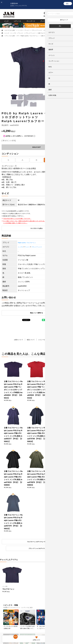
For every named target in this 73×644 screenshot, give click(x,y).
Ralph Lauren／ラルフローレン (30, 36)
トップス (20, 30)
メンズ (7, 21)
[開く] (68, 4)
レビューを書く (44, 340)
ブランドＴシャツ (37, 30)
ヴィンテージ (38, 21)
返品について (30, 340)
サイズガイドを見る (36, 229)
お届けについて (15, 340)
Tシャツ (27, 30)
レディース (21, 21)
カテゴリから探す (10, 30)
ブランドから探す (10, 36)
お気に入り (50, 16)
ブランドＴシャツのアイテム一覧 (55, 542)
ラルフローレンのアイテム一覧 (18, 542)
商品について (59, 341)
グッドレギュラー (58, 21)
